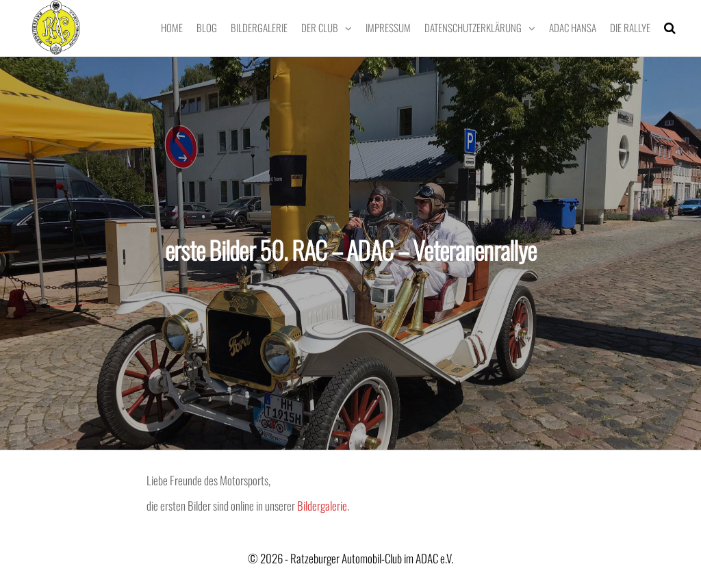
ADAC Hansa (573, 27)
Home (172, 27)
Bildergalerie (259, 27)
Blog (207, 27)
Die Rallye (630, 27)
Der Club (320, 27)
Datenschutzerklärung (473, 27)
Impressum (388, 27)
